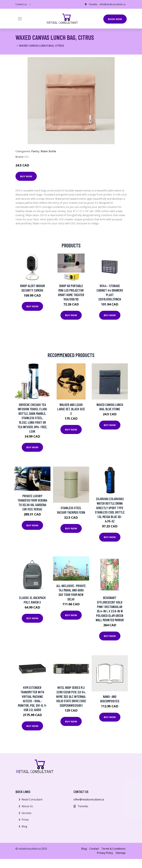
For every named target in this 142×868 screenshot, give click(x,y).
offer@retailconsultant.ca (112, 4)
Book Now (115, 19)
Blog (24, 826)
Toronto (93, 4)
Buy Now (26, 176)
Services (27, 813)
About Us (27, 806)
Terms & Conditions (113, 849)
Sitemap (120, 853)
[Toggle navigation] (20, 19)
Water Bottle (48, 151)
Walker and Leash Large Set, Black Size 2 (71, 409)
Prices (25, 820)
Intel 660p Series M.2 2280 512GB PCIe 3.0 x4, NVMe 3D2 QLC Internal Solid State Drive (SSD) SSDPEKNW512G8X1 (71, 696)
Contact (94, 849)
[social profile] (30, 4)
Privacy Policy (105, 853)
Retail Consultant (32, 799)
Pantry (35, 151)
